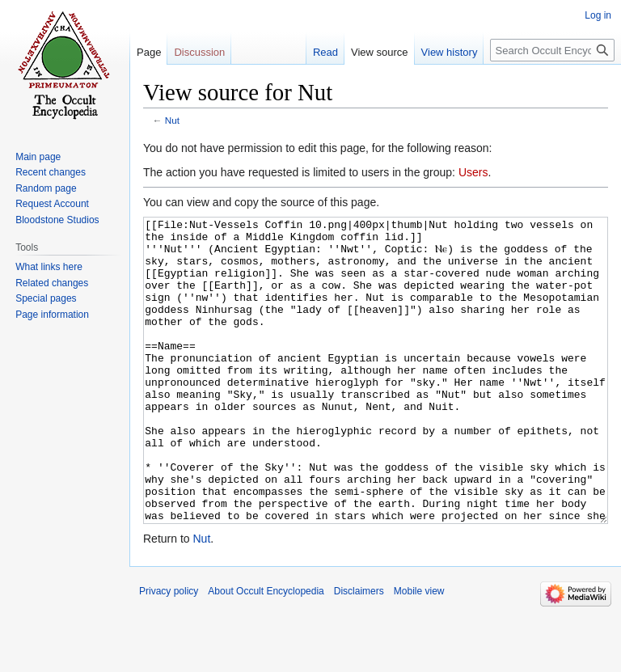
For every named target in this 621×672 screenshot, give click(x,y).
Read (325, 52)
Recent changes (51, 172)
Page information (52, 315)
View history (450, 52)
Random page (46, 188)
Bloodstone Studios (57, 220)
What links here (49, 267)
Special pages (46, 298)
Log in (598, 15)
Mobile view (419, 652)
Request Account (52, 204)
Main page (38, 157)
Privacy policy (169, 652)
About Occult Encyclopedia (266, 652)
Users (473, 172)
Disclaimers (359, 652)
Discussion (199, 52)
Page (149, 52)
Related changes (52, 283)
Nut (172, 120)
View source (380, 52)
